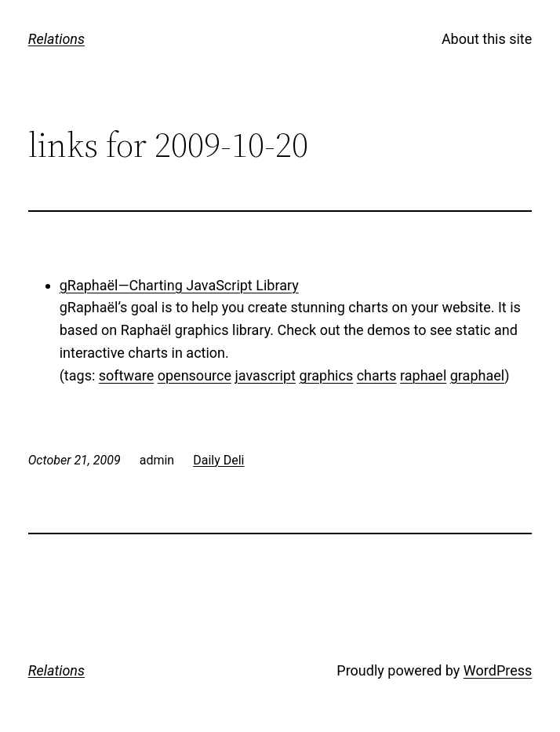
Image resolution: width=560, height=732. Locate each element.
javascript (265, 375)
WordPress (498, 670)
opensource (195, 375)
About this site (487, 39)
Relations (56, 39)
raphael (423, 375)
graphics (326, 375)
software (127, 375)
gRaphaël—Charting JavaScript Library (179, 285)
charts (377, 375)
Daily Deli (218, 460)
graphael (477, 375)
